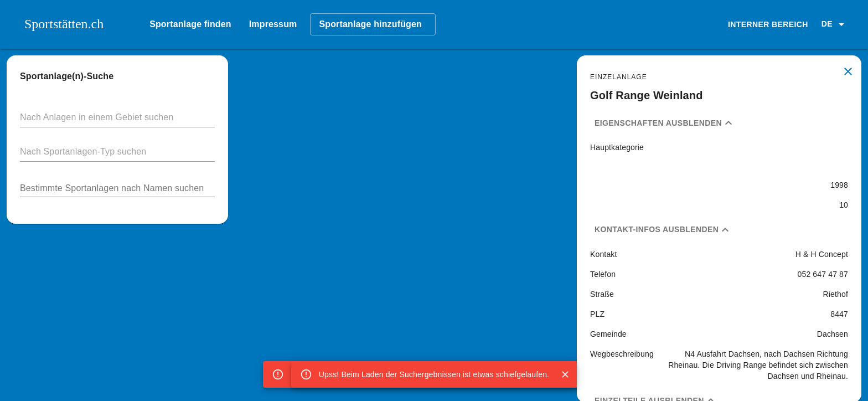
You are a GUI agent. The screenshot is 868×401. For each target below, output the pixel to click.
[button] (835, 24)
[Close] (565, 374)
